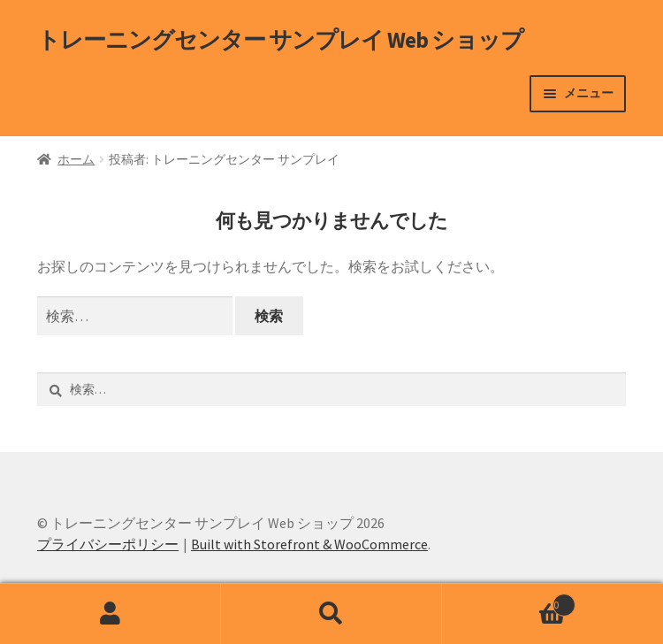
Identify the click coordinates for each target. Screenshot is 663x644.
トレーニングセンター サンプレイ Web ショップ (280, 40)
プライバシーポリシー (108, 544)
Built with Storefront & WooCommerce (309, 544)
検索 (331, 614)
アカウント (110, 614)
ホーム (76, 159)
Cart (509, 601)
